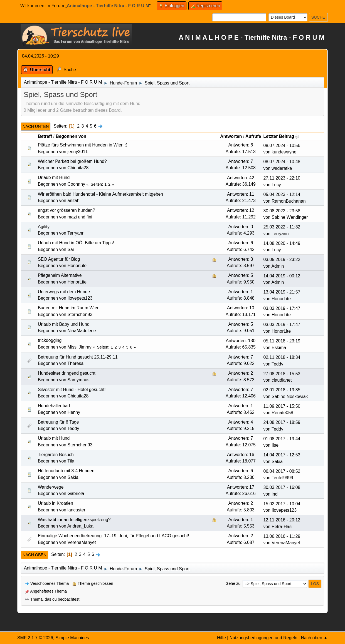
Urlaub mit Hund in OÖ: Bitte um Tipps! (76, 243)
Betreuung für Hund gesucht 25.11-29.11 (78, 357)
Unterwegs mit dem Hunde (64, 292)
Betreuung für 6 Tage (58, 422)
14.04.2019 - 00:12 (282, 276)
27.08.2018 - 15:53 (282, 374)
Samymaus (79, 380)
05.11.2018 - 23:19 (282, 341)
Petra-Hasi (282, 527)
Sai (71, 249)
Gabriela (76, 493)
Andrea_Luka (80, 526)
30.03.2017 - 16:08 (282, 487)
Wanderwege (51, 487)
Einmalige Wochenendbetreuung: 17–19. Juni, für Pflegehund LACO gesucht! (114, 536)
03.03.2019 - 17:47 (282, 308)
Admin (278, 266)
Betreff (45, 136)
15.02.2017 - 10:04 (282, 504)
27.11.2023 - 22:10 (282, 178)
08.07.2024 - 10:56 (282, 146)
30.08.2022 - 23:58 (282, 211)
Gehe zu (233, 583)
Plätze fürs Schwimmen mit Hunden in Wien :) (83, 145)
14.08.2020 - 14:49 (282, 243)
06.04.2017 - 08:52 (282, 471)
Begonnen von (71, 136)
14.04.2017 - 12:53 (282, 455)
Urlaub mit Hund (54, 177)
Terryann (76, 233)
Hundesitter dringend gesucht (67, 373)
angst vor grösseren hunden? (66, 210)
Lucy (276, 185)
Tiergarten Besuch (56, 455)
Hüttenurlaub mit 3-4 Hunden (66, 471)
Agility (44, 227)
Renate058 (282, 413)
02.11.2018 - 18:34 (282, 357)
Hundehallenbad (54, 406)
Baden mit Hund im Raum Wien (69, 308)
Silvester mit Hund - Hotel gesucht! (72, 390)
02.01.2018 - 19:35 (282, 390)
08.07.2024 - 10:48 (282, 162)
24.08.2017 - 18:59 (282, 422)
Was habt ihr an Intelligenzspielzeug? (74, 520)
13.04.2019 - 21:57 (282, 292)
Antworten (231, 136)
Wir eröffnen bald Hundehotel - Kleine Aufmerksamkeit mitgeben (100, 194)
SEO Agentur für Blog (59, 259)
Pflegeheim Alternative (60, 275)
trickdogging (50, 340)
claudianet (282, 380)
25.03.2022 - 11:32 (282, 227)
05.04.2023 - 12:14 (282, 194)
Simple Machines (72, 638)
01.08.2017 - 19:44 (282, 439)
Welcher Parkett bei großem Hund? (72, 161)
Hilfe (221, 638)
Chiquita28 (78, 168)
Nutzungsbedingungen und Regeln (263, 638)
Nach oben (34, 555)
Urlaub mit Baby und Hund (64, 324)
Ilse (275, 445)
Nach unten (36, 126)
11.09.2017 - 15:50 (282, 406)
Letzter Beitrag (281, 136)
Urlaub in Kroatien (56, 503)
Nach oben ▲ (314, 638)
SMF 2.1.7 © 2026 (35, 638)
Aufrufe (253, 136)
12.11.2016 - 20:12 (282, 520)
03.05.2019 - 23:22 (282, 259)
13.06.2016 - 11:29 (282, 536)
